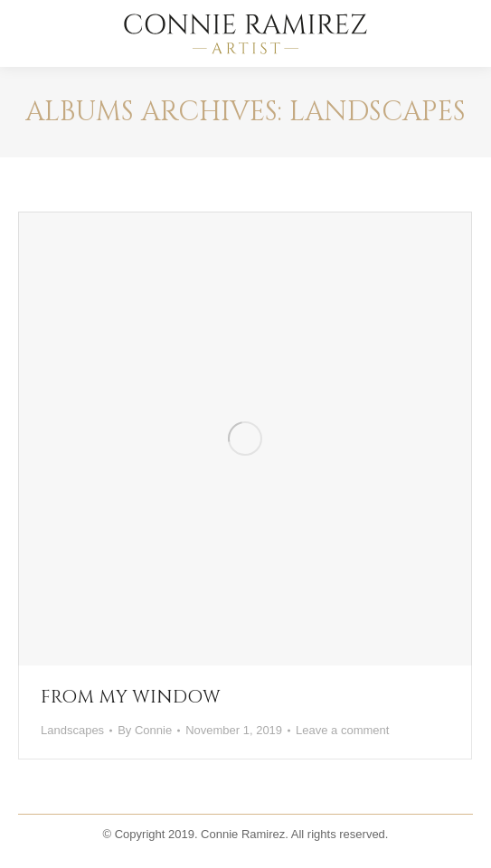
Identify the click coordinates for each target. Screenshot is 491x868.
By (145, 730)
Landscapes (72, 730)
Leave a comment (342, 730)
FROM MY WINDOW (131, 697)
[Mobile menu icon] (462, 33)
